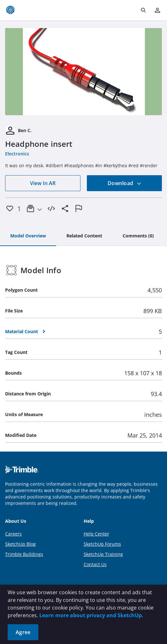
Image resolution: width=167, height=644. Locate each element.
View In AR (43, 183)
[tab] (28, 236)
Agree (23, 632)
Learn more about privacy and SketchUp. (91, 615)
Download (125, 183)
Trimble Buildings (24, 554)
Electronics (17, 154)
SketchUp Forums (102, 544)
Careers (13, 534)
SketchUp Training (103, 554)
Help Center (96, 534)
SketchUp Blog (20, 544)
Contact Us (95, 564)
